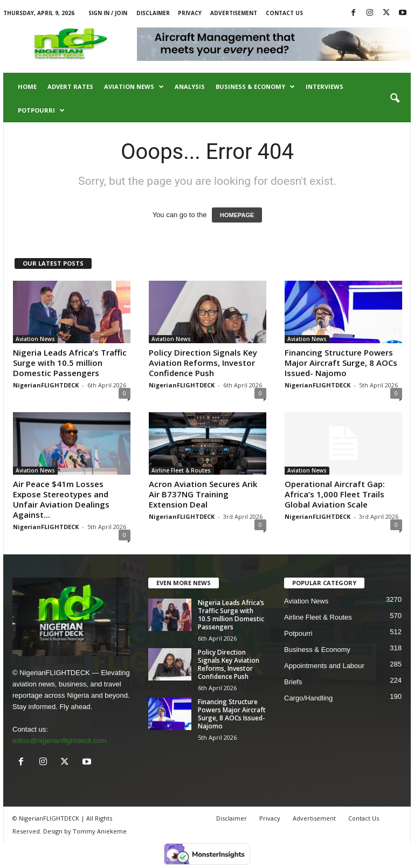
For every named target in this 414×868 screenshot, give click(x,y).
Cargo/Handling (308, 698)
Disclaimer (153, 13)
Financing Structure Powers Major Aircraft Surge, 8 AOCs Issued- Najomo (341, 363)
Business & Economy (255, 87)
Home (27, 86)
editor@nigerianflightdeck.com (60, 741)
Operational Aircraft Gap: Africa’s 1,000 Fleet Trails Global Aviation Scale (335, 494)
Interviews (325, 86)
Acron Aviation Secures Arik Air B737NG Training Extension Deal (203, 494)
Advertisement (234, 13)
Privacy (190, 13)
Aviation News (134, 87)
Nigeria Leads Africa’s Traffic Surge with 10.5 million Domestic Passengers (70, 363)
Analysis (190, 86)
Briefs (293, 682)
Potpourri (41, 110)
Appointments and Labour (324, 666)
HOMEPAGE (237, 215)
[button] (395, 99)
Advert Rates (70, 86)
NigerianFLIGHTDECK (46, 385)
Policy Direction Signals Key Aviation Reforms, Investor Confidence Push (203, 363)
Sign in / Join (108, 13)
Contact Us (284, 13)
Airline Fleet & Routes (181, 470)
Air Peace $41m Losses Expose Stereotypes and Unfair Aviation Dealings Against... (61, 499)
